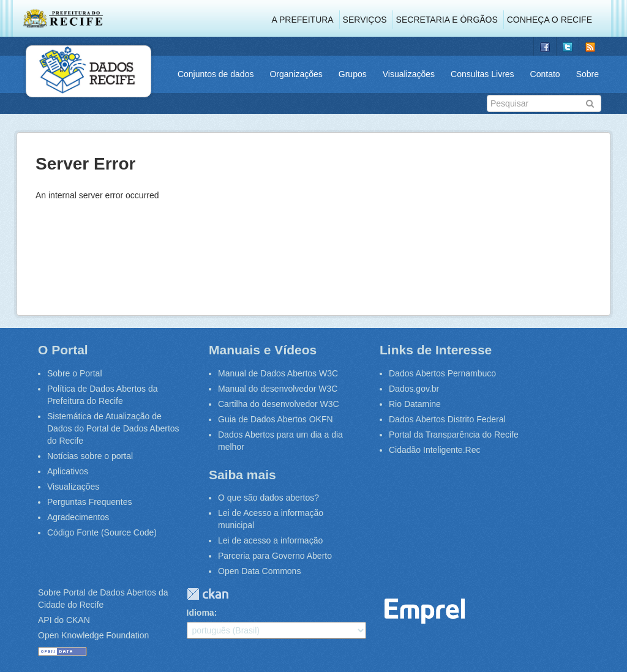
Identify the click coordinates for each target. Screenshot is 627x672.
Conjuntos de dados (216, 74)
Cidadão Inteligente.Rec (434, 450)
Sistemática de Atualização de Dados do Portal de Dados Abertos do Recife (113, 428)
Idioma (201, 613)
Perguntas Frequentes (90, 502)
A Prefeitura (303, 20)
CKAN (208, 594)
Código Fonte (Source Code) (102, 532)
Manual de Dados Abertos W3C (278, 373)
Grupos (353, 74)
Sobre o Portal (75, 373)
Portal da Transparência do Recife (454, 435)
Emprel (425, 611)
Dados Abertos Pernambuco (442, 373)
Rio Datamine (415, 404)
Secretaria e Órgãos (447, 20)
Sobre (588, 74)
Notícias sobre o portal (90, 456)
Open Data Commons (259, 571)
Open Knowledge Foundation (93, 635)
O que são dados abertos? (268, 498)
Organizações (296, 74)
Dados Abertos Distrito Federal (447, 419)
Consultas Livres (482, 74)
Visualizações (409, 74)
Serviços (365, 20)
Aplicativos (68, 471)
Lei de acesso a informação (270, 540)
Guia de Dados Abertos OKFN (276, 419)
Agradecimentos (78, 517)
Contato (545, 74)
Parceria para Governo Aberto (275, 556)
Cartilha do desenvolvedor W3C (279, 404)
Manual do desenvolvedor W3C (278, 389)
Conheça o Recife (550, 20)
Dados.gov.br (414, 389)
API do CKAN (64, 620)
